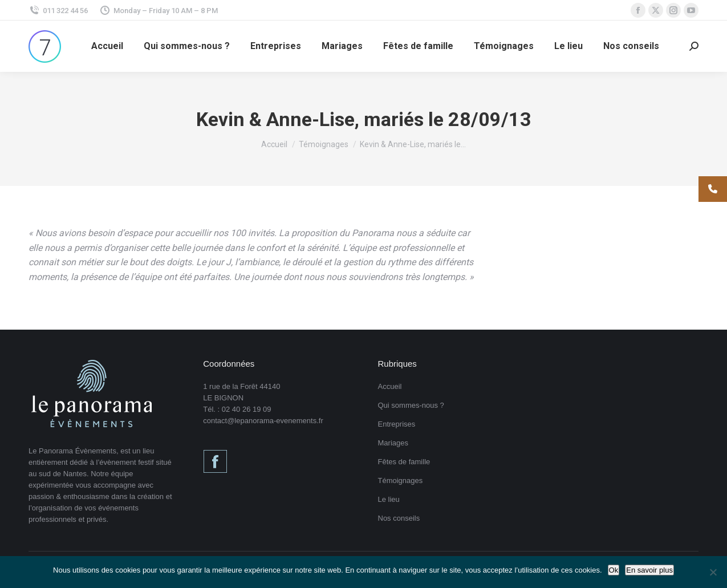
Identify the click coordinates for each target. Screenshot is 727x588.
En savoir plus (649, 570)
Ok (614, 570)
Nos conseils (399, 518)
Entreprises (397, 424)
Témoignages (401, 480)
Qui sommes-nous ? (411, 405)
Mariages (393, 443)
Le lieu (389, 499)
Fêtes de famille (404, 462)
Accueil (390, 386)
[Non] (713, 572)
